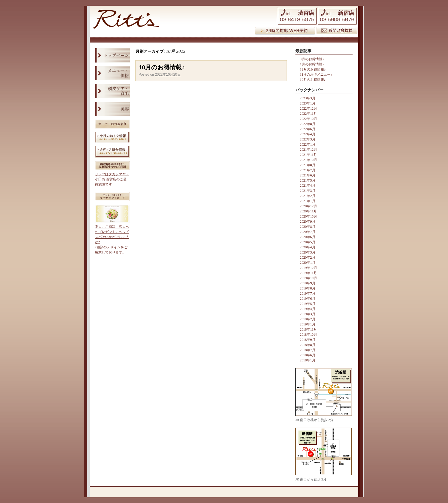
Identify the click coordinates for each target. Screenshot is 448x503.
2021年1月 (308, 201)
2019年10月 (309, 278)
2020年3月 (308, 252)
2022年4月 (308, 134)
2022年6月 (308, 129)
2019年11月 (309, 273)
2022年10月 (309, 119)
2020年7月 (308, 232)
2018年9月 (308, 340)
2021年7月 (308, 170)
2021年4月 (308, 186)
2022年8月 (308, 124)
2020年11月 (309, 211)
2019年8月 (308, 288)
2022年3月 (308, 139)
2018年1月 (308, 360)
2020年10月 (309, 216)
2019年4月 (308, 309)
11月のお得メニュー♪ (316, 75)
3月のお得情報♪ (312, 59)
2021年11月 (309, 155)
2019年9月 (308, 283)
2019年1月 (308, 324)
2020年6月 (308, 237)
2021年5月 (308, 180)
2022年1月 (308, 144)
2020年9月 (308, 222)
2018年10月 (309, 335)
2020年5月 (308, 242)
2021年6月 (308, 175)
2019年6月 (308, 299)
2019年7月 (308, 293)
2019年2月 (308, 319)
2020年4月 (308, 247)
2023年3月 (308, 98)
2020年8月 (308, 227)
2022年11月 (309, 114)
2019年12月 (309, 268)
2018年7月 (308, 350)
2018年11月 (309, 329)
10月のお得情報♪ (162, 67)
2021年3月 (308, 191)
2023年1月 (308, 103)
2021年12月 (309, 150)
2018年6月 (308, 355)
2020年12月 (309, 206)
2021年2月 (308, 196)
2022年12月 (309, 108)
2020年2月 (308, 257)
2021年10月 (309, 160)
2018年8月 (308, 345)
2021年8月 (308, 165)
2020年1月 (308, 263)
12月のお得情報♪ (313, 69)
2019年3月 (308, 314)
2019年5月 (308, 304)
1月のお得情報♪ (312, 64)
